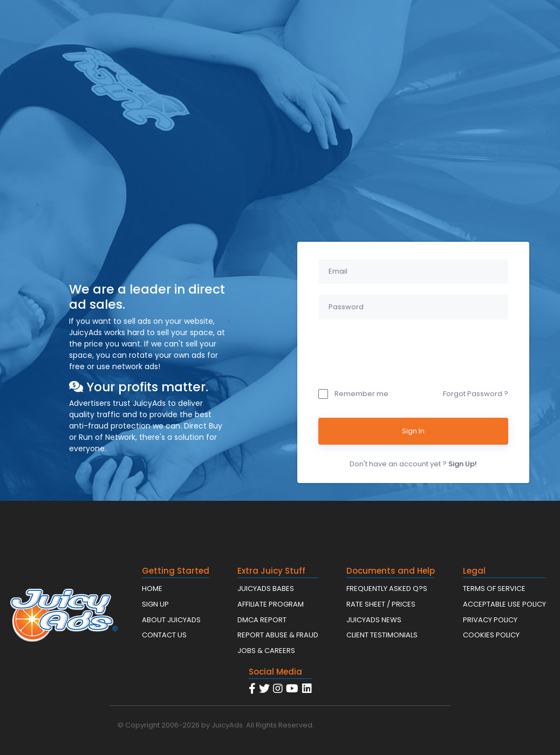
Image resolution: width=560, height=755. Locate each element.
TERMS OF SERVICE (494, 589)
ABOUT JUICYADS (171, 620)
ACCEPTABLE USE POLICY (504, 604)
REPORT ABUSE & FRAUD (278, 635)
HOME (152, 589)
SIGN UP (155, 604)
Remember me (353, 394)
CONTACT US (164, 635)
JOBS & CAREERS (266, 651)
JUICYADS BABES (266, 589)
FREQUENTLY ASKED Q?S (387, 589)
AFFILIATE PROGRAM (271, 604)
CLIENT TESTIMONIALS (382, 635)
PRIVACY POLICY (490, 620)
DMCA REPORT (262, 620)
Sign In (413, 431)
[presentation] (400, 351)
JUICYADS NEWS (374, 620)
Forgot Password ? (476, 394)
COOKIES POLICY (491, 635)
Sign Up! (463, 464)
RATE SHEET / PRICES (381, 604)
